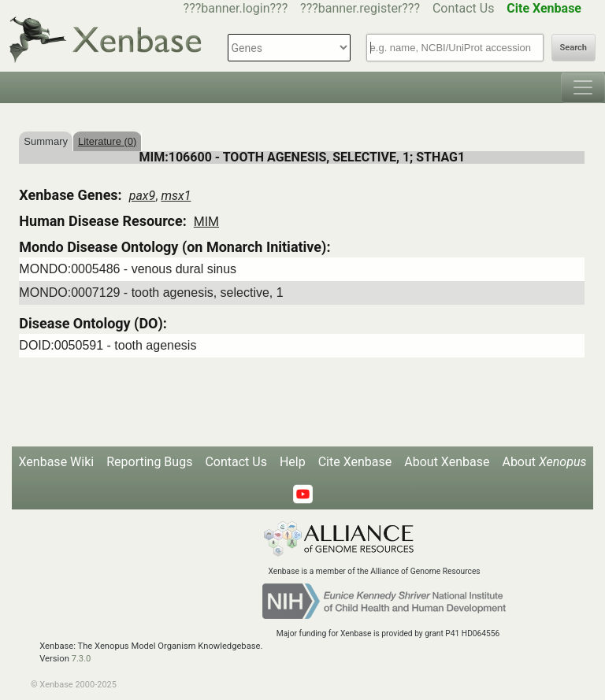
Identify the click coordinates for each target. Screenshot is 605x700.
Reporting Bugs (149, 462)
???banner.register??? (360, 8)
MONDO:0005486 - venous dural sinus (128, 269)
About (544, 462)
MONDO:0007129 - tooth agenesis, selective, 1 (151, 293)
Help (293, 462)
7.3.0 (82, 659)
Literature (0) (107, 141)
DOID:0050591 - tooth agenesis (108, 345)
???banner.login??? (236, 8)
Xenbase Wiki (57, 462)
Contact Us (464, 8)
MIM (206, 222)
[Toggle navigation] (583, 87)
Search (573, 48)
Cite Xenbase (355, 462)
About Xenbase (447, 462)
